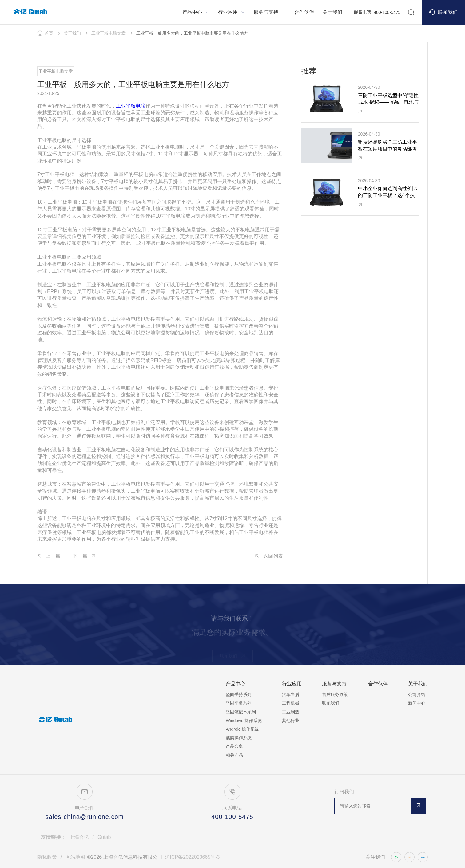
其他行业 (291, 721)
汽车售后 (291, 694)
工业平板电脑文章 (109, 33)
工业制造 (291, 712)
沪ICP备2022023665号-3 (192, 857)
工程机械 (291, 703)
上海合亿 (79, 837)
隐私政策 (47, 857)
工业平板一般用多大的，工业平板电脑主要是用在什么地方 (192, 33)
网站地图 (75, 857)
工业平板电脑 (131, 106)
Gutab (104, 837)
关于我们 (72, 33)
